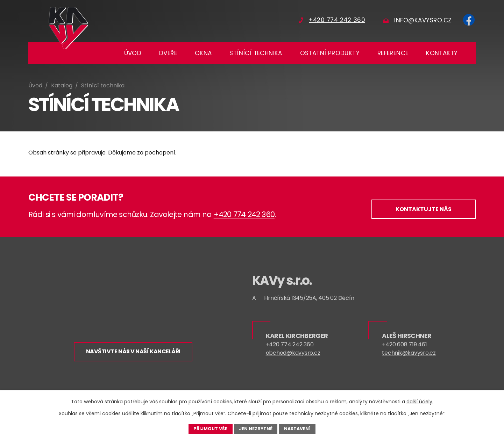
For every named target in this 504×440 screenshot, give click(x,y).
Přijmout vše (210, 428)
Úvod (133, 53)
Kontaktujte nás (422, 210)
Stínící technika (256, 53)
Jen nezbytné (256, 428)
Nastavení (297, 428)
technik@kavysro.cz (409, 354)
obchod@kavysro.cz (293, 354)
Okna (203, 53)
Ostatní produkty (330, 53)
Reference (393, 53)
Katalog (62, 85)
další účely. (420, 402)
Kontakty (442, 53)
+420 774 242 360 (244, 214)
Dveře (168, 53)
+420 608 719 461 (404, 345)
